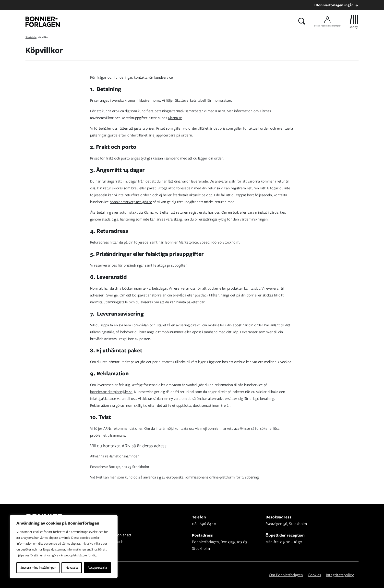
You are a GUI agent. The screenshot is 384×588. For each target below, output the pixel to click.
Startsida (31, 37)
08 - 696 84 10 (204, 524)
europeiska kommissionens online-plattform (200, 477)
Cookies (314, 575)
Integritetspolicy (340, 575)
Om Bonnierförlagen (286, 575)
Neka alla (72, 568)
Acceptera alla (97, 568)
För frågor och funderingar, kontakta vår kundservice (132, 77)
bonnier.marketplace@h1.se (131, 202)
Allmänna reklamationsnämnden (115, 456)
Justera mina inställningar (38, 568)
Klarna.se (175, 118)
